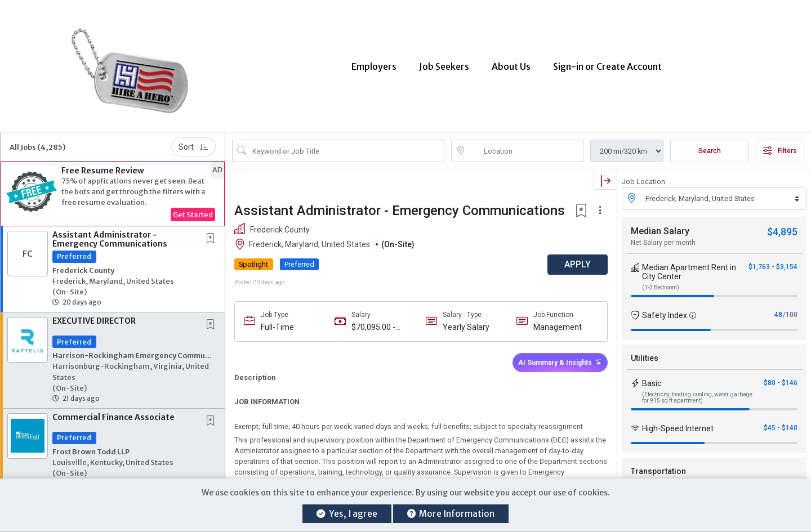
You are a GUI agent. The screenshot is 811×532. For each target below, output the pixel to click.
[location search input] (525, 148)
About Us (511, 65)
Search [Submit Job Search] (710, 148)
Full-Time (277, 324)
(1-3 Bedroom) (661, 284)
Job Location (643, 179)
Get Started (193, 212)
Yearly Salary (466, 324)
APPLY (578, 261)
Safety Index (665, 312)
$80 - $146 (781, 379)
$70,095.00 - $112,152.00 (373, 324)
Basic (652, 380)
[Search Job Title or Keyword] (346, 148)
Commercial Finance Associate (113, 414)
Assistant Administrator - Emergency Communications (110, 236)
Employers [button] (374, 65)
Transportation (658, 468)
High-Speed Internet (678, 425)
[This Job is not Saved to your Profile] (213, 236)
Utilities (645, 355)
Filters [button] (780, 148)
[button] (113, 191)
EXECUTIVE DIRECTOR (94, 318)
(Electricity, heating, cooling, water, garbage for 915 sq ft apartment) (697, 394)
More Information (451, 514)
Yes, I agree (347, 514)
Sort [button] (193, 144)
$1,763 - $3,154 (773, 263)
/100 (790, 311)
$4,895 (782, 228)
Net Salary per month (663, 239)
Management (558, 324)
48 (778, 311)
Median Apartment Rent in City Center (689, 269)
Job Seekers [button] (444, 65)
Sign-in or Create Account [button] (607, 65)
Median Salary (660, 228)
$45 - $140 (781, 424)
